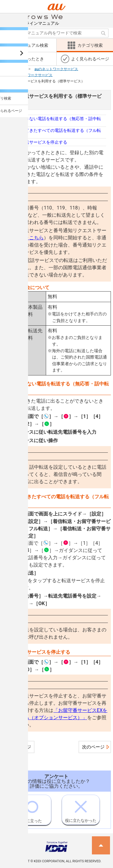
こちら (34, 238)
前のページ (20, 747)
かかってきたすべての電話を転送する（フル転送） (57, 132)
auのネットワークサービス (56, 69)
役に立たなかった (81, 809)
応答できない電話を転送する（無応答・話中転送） (57, 121)
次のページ (93, 747)
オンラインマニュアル (40, 19)
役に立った (32, 809)
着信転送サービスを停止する (40, 142)
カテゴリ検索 (13, 69)
